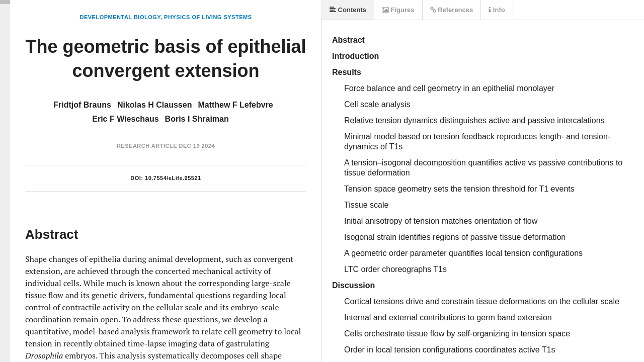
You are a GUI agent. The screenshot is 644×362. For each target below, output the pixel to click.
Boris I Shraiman (197, 119)
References (452, 10)
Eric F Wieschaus (125, 119)
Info (497, 10)
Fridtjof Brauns (82, 105)
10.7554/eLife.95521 (173, 178)
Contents (348, 10)
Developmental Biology (120, 17)
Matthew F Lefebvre (235, 105)
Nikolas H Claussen (155, 105)
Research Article (147, 146)
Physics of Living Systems (208, 17)
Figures (398, 10)
